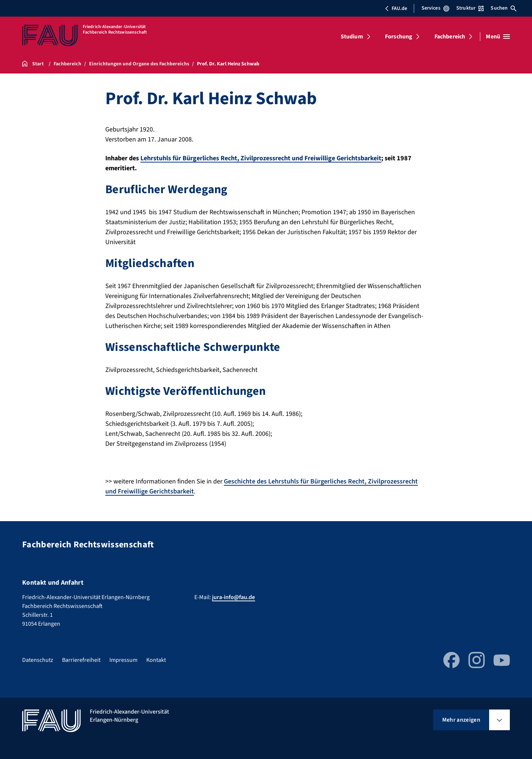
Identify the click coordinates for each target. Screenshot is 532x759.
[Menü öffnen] (498, 37)
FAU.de (396, 8)
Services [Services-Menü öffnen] (435, 8)
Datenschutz (38, 660)
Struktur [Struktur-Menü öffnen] (470, 8)
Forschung (399, 37)
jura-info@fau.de (233, 597)
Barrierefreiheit (81, 660)
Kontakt (156, 660)
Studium (352, 37)
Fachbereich (450, 37)
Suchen (504, 8)
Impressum (123, 660)
